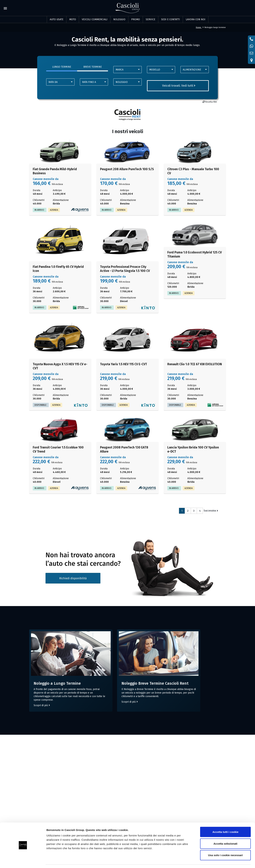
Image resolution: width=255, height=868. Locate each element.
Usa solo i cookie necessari (225, 845)
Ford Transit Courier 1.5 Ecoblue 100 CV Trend (58, 449)
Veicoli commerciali (95, 19)
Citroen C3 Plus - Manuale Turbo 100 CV (193, 171)
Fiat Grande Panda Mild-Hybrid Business (55, 171)
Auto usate (57, 19)
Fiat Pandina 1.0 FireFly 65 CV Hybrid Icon (58, 269)
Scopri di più (41, 708)
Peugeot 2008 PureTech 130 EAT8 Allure (124, 449)
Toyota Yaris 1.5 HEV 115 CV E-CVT (124, 364)
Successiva (210, 511)
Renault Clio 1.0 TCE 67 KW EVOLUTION (195, 364)
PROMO (136, 19)
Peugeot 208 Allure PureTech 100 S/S (127, 169)
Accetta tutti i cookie (226, 821)
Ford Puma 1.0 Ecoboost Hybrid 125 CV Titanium (195, 254)
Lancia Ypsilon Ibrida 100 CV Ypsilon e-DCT (193, 449)
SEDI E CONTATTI (171, 19)
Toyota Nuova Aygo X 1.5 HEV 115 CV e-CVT (60, 366)
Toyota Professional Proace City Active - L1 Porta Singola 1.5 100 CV (125, 269)
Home (200, 27)
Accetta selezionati (225, 833)
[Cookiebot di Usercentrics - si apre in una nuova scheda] (23, 861)
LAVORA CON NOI (196, 19)
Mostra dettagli (186, 861)
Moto (73, 19)
